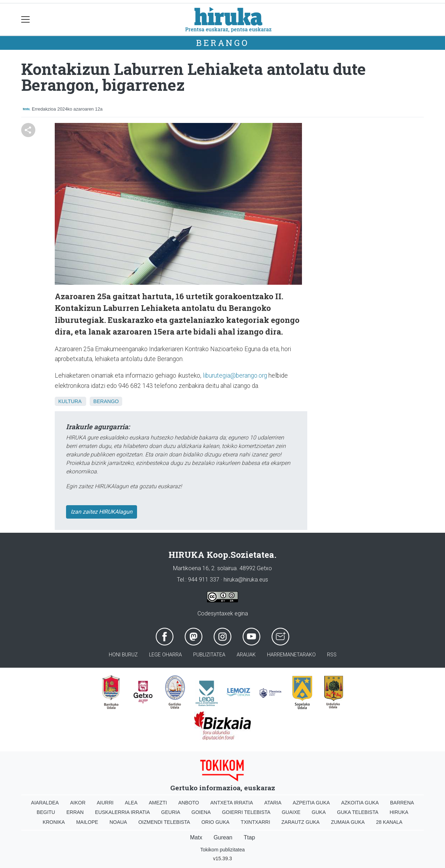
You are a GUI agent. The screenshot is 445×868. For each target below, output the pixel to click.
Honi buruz (123, 655)
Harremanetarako (291, 655)
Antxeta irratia (232, 803)
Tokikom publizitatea (222, 850)
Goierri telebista (246, 812)
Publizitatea (209, 655)
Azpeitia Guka (311, 803)
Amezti (158, 803)
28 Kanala (389, 822)
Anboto (189, 803)
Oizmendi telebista (164, 822)
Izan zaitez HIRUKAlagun (102, 512)
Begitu (46, 812)
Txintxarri (256, 822)
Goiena (201, 812)
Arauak (246, 655)
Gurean (223, 837)
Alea (131, 803)
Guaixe (291, 812)
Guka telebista (358, 812)
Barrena (402, 803)
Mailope (87, 822)
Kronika (54, 822)
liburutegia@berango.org (235, 376)
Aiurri (105, 803)
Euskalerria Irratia (122, 812)
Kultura (70, 401)
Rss (332, 655)
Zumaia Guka (348, 822)
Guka (319, 812)
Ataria (273, 803)
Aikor (78, 803)
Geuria (171, 812)
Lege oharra (165, 655)
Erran (75, 812)
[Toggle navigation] (26, 20)
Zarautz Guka (301, 822)
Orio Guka (215, 822)
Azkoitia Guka (360, 803)
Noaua (118, 822)
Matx (196, 837)
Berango (222, 43)
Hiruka (399, 812)
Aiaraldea (45, 803)
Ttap (249, 837)
